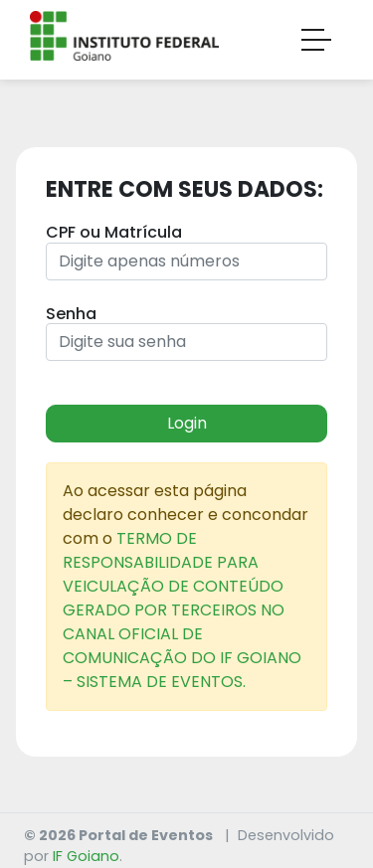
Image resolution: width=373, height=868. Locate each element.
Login (187, 423)
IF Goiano (86, 856)
